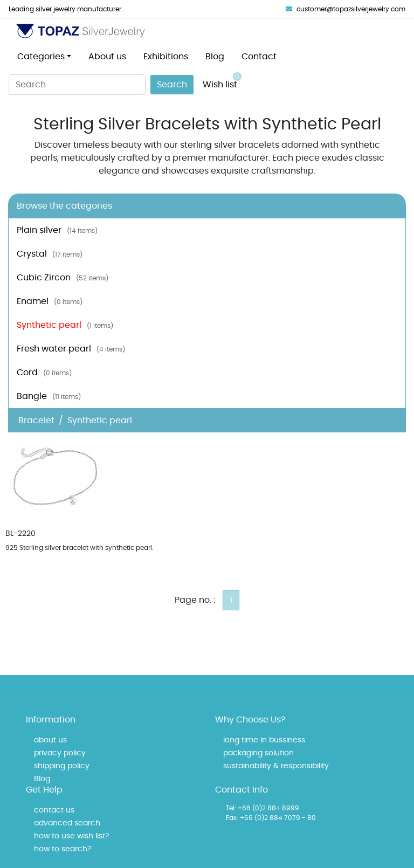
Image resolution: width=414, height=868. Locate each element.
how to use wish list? (71, 836)
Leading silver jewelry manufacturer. (66, 9)
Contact (259, 57)
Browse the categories (64, 206)
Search (172, 85)
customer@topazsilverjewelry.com (346, 9)
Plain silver (57, 230)
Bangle (49, 396)
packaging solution (258, 753)
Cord (44, 373)
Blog (215, 57)
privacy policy (60, 753)
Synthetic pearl (65, 325)
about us (50, 740)
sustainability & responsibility (276, 766)
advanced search (67, 823)
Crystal (50, 254)
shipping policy (62, 766)
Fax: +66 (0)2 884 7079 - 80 (271, 818)
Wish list (222, 81)
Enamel (50, 301)
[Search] (77, 85)
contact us (54, 810)
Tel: (231, 808)
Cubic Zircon (63, 278)
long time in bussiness (264, 740)
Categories (41, 57)
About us (107, 57)
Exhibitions (166, 57)
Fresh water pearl (71, 349)
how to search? (63, 849)
